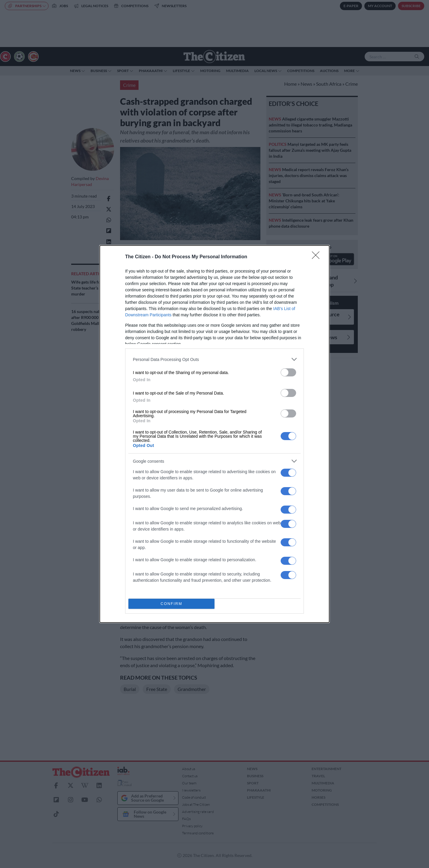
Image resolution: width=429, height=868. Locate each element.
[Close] (318, 257)
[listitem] (214, 359)
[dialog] (214, 434)
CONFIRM (171, 604)
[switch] (288, 372)
